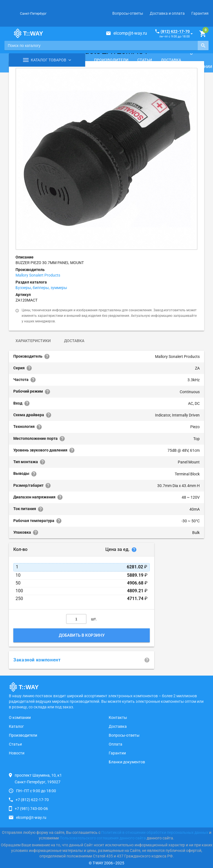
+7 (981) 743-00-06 (31, 809)
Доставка (171, 60)
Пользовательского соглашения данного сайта (103, 838)
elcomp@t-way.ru (130, 33)
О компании (20, 718)
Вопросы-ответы (128, 13)
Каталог (16, 726)
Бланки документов (127, 762)
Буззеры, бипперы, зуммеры (41, 288)
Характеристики (33, 341)
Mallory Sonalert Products (38, 275)
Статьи (145, 60)
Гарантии (117, 753)
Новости (17, 753)
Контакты (118, 718)
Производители (111, 60)
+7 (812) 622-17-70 (32, 800)
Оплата (116, 744)
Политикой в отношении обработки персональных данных (155, 832)
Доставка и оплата (167, 13)
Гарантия (200, 13)
